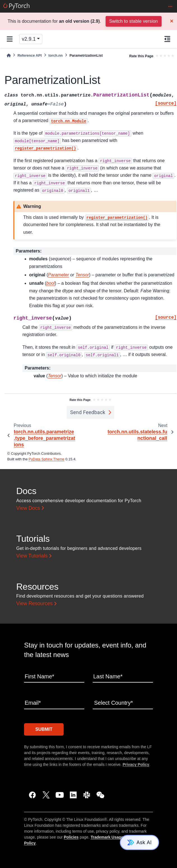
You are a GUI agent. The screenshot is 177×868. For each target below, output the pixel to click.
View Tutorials (32, 556)
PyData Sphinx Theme (46, 459)
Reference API (29, 55)
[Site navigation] (10, 39)
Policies (71, 837)
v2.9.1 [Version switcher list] (29, 39)
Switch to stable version (134, 21)
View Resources (34, 603)
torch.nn (56, 55)
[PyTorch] (16, 6)
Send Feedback (88, 412)
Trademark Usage (107, 837)
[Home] (9, 55)
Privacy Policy (136, 764)
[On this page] (167, 39)
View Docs (28, 508)
